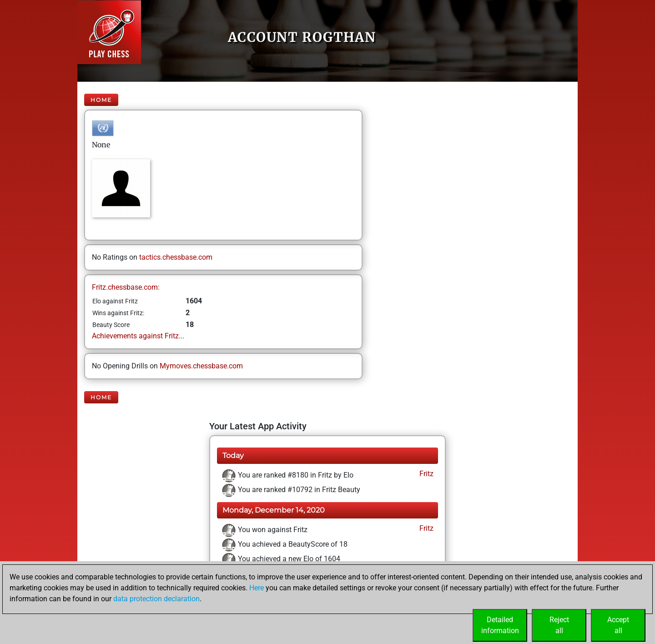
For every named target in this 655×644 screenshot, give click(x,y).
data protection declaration (156, 599)
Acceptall (618, 625)
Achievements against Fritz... (138, 336)
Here (257, 588)
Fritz (426, 474)
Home (101, 100)
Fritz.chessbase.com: (126, 287)
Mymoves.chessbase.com (201, 366)
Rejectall (559, 625)
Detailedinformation (500, 625)
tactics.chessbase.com (176, 257)
